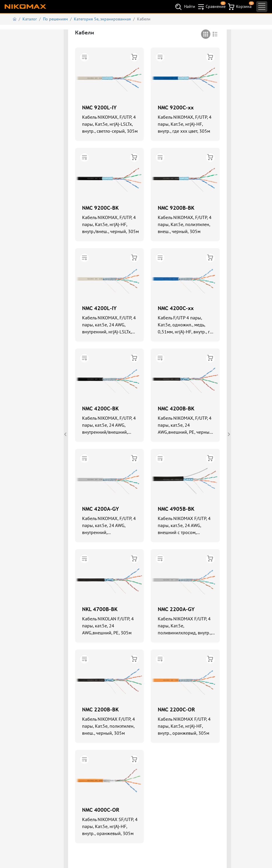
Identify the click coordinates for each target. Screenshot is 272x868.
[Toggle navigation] (262, 7)
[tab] (206, 34)
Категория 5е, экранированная (102, 19)
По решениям (55, 19)
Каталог (30, 19)
